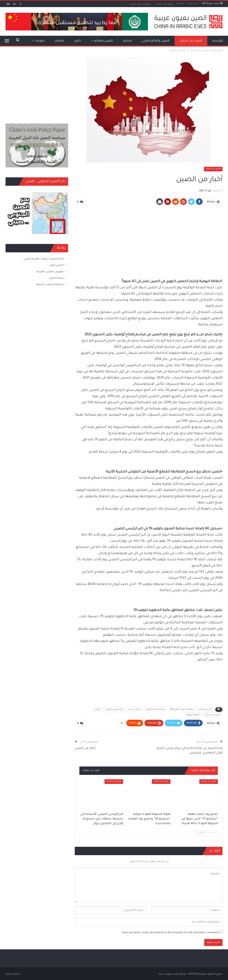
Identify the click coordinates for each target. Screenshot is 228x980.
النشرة (127, 41)
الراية (8, 974)
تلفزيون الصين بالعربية (50, 272)
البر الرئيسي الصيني (114, 709)
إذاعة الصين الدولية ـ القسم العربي (44, 259)
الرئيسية (218, 41)
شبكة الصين (56, 278)
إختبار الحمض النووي (155, 709)
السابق (212, 832)
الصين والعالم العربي (156, 41)
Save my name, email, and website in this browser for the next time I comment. (170, 933)
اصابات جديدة (134, 709)
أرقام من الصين (85, 748)
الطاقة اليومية (193, 715)
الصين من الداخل (191, 41)
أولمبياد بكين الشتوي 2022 (182, 709)
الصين (98, 709)
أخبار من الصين (205, 709)
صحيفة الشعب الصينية (50, 285)
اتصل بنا (180, 4)
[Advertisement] (149, 240)
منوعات (39, 41)
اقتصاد (59, 41)
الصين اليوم (57, 265)
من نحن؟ (192, 4)
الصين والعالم (103, 41)
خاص (77, 41)
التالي (200, 832)
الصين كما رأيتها (165, 4)
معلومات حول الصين (141, 4)
